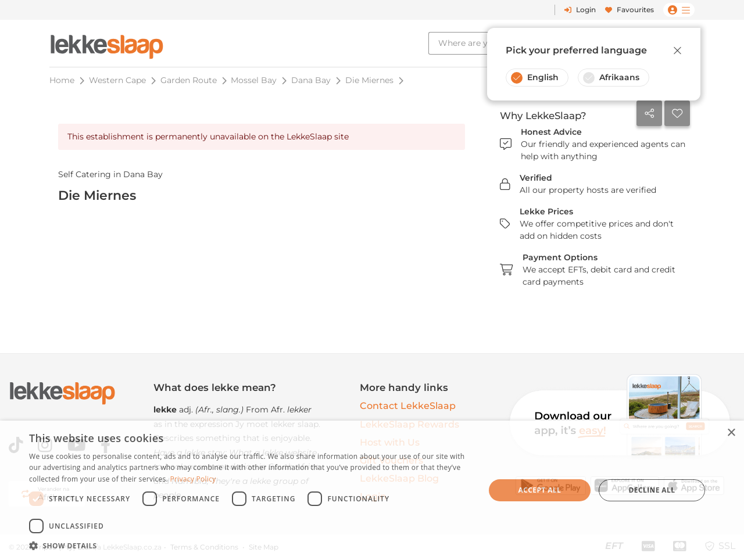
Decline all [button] (652, 490)
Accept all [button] (540, 490)
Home (62, 80)
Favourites (629, 10)
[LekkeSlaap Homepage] (107, 43)
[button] (250, 545)
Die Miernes (369, 80)
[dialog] (372, 490)
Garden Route (189, 80)
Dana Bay (311, 80)
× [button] (731, 433)
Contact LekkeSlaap (408, 406)
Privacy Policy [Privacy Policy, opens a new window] (193, 479)
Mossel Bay (254, 80)
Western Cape (117, 80)
